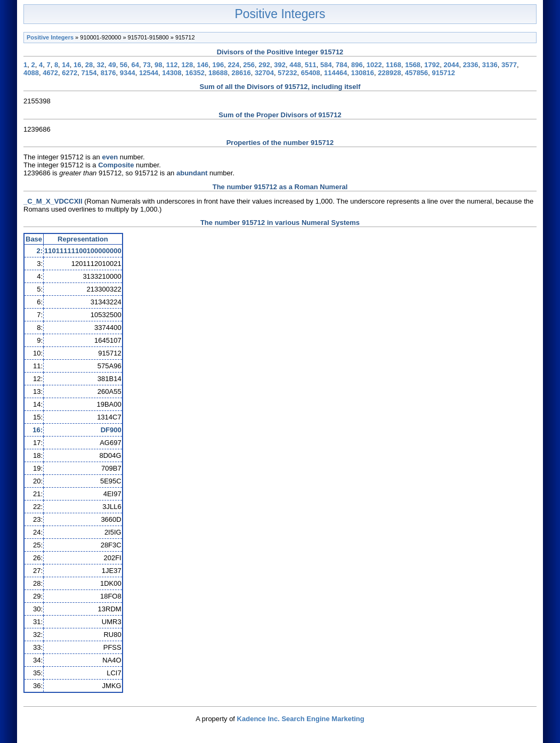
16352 (195, 73)
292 (264, 65)
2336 (471, 65)
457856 (416, 73)
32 (100, 65)
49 (112, 65)
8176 (108, 73)
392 (280, 65)
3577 (509, 65)
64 (135, 65)
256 (249, 65)
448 (295, 65)
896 (357, 65)
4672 (50, 73)
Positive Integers (280, 14)
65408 (311, 73)
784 (342, 65)
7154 (89, 73)
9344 (128, 73)
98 (158, 65)
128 (188, 65)
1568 (413, 65)
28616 (241, 73)
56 (124, 65)
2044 (451, 65)
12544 (149, 73)
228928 (389, 73)
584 (326, 65)
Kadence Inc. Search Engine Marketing (301, 719)
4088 (31, 73)
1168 (393, 65)
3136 (490, 65)
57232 (287, 73)
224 (233, 65)
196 (218, 65)
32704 (264, 73)
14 (66, 65)
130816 (363, 73)
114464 (335, 73)
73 (147, 65)
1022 (374, 65)
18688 (218, 73)
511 (311, 65)
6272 (70, 73)
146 (203, 65)
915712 (444, 73)
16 (77, 65)
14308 (172, 73)
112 (172, 65)
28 (89, 65)
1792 (432, 65)
